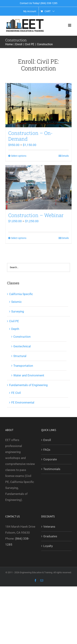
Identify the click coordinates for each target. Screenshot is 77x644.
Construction (22, 337)
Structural (20, 356)
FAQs (47, 450)
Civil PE (14, 321)
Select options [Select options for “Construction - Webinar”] (19, 238)
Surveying (18, 311)
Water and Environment (29, 375)
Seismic (16, 302)
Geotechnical (22, 346)
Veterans (49, 527)
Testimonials (52, 469)
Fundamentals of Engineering (28, 385)
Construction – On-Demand (30, 136)
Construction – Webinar (36, 215)
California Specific (21, 294)
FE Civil (16, 393)
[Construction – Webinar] (38, 187)
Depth (15, 329)
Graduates (50, 536)
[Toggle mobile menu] (70, 25)
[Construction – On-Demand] (38, 105)
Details (65, 156)
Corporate (50, 459)
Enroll (47, 440)
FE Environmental (23, 402)
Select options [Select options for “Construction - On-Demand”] (19, 156)
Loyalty (48, 546)
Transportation (23, 366)
